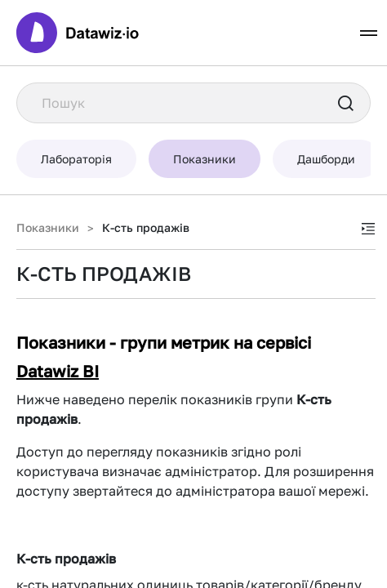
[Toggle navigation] (369, 33)
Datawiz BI (58, 371)
